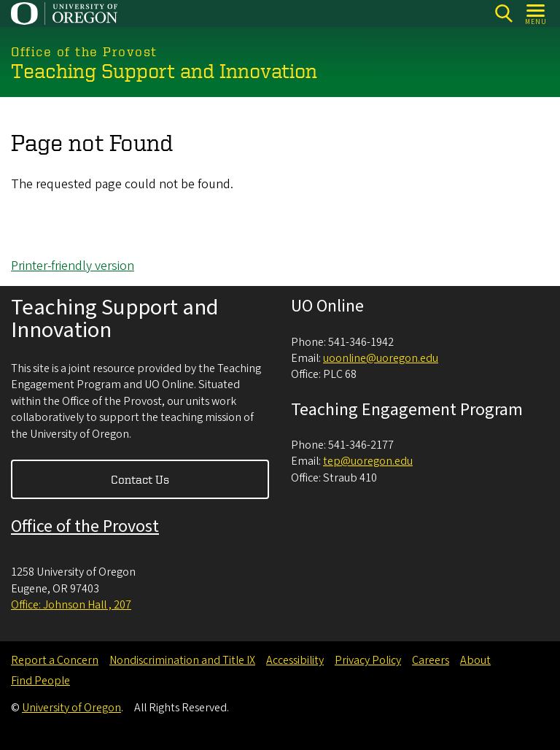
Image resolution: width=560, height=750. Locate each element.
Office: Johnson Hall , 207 (71, 605)
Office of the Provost (85, 526)
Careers (431, 660)
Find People (40, 681)
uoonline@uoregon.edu (381, 358)
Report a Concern (55, 660)
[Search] (503, 13)
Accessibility (295, 660)
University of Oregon (71, 708)
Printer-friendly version (73, 266)
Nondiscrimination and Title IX (182, 660)
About (475, 660)
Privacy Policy (368, 660)
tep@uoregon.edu (368, 461)
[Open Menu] (536, 13)
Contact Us (140, 479)
